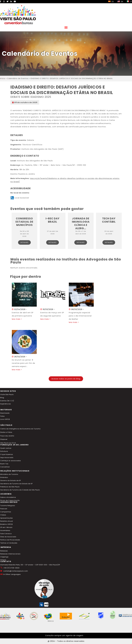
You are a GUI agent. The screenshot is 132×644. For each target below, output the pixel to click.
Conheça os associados (11, 461)
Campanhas (6, 512)
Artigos (3, 560)
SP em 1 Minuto (6, 527)
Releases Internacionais (10, 554)
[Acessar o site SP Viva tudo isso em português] (22, 619)
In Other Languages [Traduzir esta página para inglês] (12, 574)
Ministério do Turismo (9, 474)
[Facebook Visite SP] (1, 1)
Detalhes (24, 242)
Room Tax (4, 464)
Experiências (6, 404)
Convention (5, 467)
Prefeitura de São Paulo (10, 487)
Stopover (4, 439)
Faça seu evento (7, 436)
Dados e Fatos (6, 432)
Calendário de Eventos (18, 78)
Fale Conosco (6, 534)
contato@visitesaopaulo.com (16, 571)
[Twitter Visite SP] (8, 1)
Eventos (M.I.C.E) (7, 401)
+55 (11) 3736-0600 (11, 568)
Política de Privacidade (10, 540)
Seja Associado (7, 458)
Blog (2, 398)
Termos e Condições (9, 543)
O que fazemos (7, 454)
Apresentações (7, 518)
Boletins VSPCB (7, 524)
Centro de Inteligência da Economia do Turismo (20, 429)
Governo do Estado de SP (11, 481)
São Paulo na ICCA (8, 443)
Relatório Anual (7, 521)
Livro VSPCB (5, 419)
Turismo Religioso (8, 506)
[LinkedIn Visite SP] (11, 1)
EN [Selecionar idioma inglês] (120, 2)
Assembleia (5, 531)
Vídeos (3, 515)
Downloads (5, 413)
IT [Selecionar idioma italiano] (129, 2)
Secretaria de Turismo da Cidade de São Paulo (20, 490)
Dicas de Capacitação (10, 500)
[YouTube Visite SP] (15, 1)
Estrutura (4, 451)
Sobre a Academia (8, 497)
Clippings (4, 557)
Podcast (4, 509)
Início (3, 78)
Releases (4, 551)
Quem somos (6, 448)
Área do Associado (8, 537)
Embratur (4, 477)
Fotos (3, 416)
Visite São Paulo (7, 395)
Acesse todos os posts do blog (66, 379)
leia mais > (17, 319)
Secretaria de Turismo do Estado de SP (16, 484)
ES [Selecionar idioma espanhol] (111, 2)
